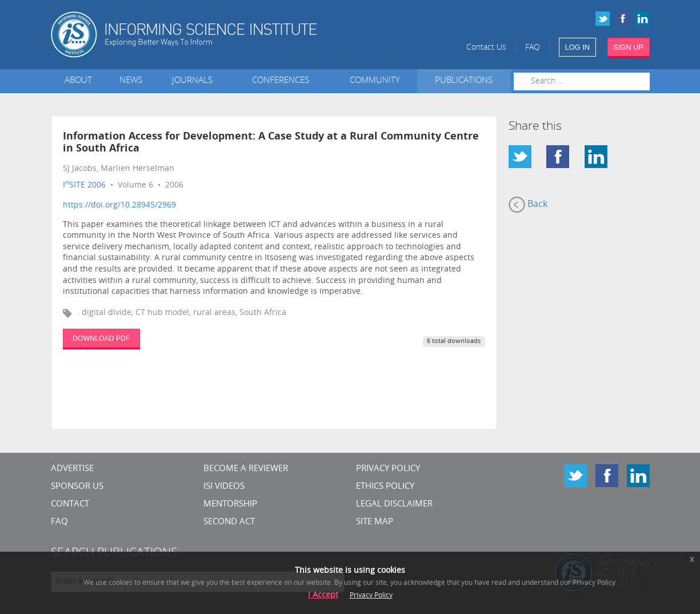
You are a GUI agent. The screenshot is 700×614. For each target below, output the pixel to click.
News (131, 81)
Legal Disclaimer (394, 505)
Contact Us (486, 48)
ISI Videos (224, 487)
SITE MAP (375, 522)
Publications (464, 81)
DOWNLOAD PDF (101, 338)
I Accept (323, 595)
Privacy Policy (388, 469)
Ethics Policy (385, 487)
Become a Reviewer (246, 469)
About (78, 81)
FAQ (533, 48)
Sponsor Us (77, 487)
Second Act (229, 522)
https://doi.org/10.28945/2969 (119, 206)
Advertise (72, 469)
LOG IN (577, 47)
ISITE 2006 (84, 186)
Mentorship (230, 505)
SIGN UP (628, 47)
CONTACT (70, 505)
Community (375, 81)
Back (528, 205)
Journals (195, 81)
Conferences (283, 81)
